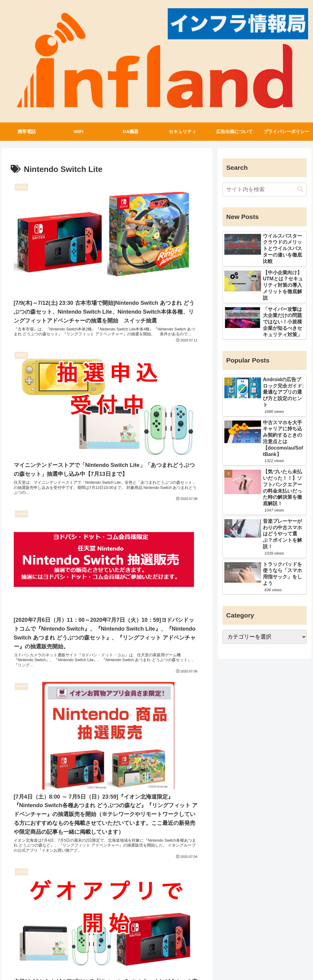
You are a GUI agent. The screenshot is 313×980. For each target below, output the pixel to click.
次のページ (107, 897)
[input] (264, 189)
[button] (300, 189)
